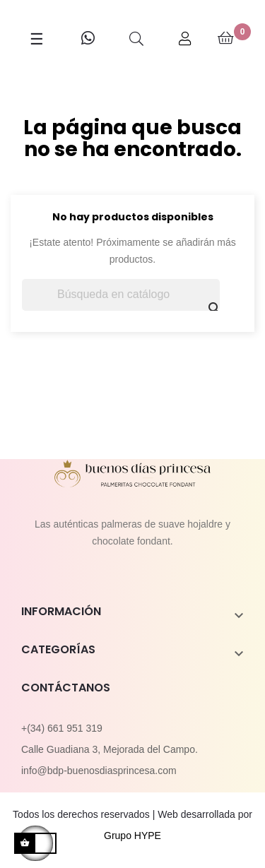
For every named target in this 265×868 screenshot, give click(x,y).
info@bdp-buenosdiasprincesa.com (99, 771)
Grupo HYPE (132, 836)
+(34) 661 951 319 (62, 728)
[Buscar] (121, 295)
